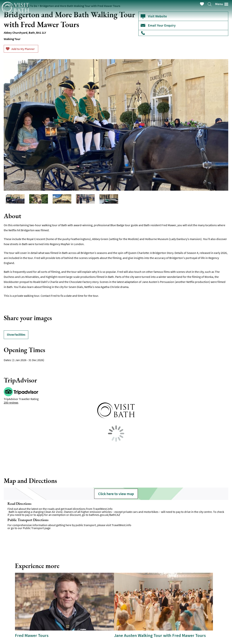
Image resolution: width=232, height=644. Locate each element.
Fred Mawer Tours (32, 635)
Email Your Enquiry (162, 25)
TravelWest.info (103, 509)
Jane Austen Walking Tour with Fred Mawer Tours (160, 635)
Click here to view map (116, 494)
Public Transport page (37, 528)
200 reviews (11, 402)
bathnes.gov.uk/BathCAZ (105, 515)
